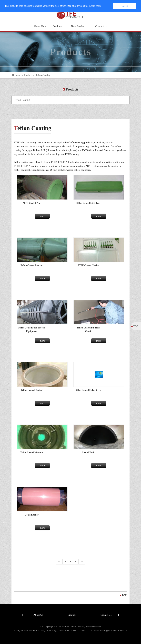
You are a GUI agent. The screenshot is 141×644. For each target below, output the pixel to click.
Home (16, 75)
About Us (38, 615)
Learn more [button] (95, 6)
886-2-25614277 (81, 630)
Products (28, 75)
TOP (124, 595)
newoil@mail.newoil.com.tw (114, 630)
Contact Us (106, 615)
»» (82, 562)
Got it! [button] (125, 6)
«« (59, 562)
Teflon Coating (43, 75)
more (42, 216)
